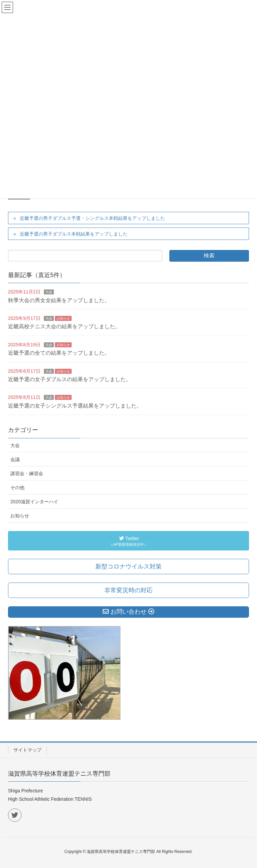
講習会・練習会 (27, 473)
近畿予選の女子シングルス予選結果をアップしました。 (75, 406)
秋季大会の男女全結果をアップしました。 (59, 300)
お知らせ (63, 318)
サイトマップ (27, 750)
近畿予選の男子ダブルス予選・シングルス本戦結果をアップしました (92, 218)
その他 (17, 488)
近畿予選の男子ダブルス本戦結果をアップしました (74, 234)
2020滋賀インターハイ (34, 502)
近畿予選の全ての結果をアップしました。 (59, 353)
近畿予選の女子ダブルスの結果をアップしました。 (70, 379)
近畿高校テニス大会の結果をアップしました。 (64, 326)
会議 (15, 459)
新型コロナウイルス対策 (128, 567)
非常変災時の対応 (128, 590)
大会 (49, 292)
